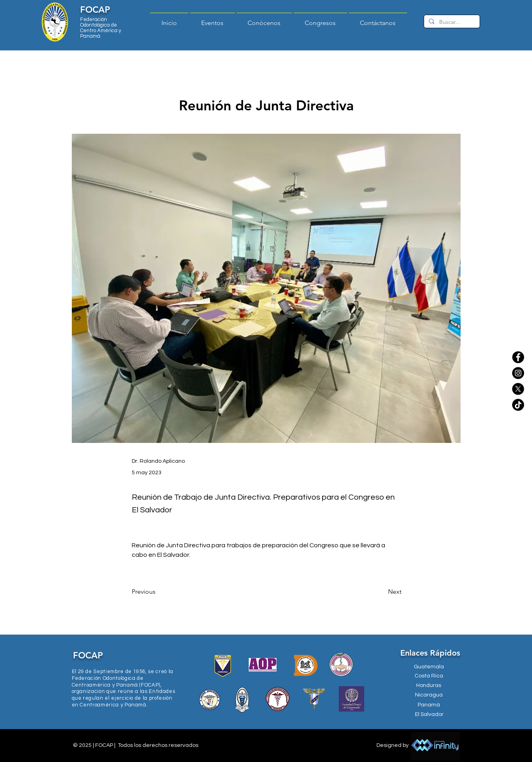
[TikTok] (518, 405)
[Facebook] (518, 357)
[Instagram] (518, 373)
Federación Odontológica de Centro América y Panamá (101, 28)
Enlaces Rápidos (430, 653)
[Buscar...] (451, 22)
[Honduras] (429, 686)
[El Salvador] (429, 715)
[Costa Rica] (429, 676)
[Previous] (158, 592)
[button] (264, 19)
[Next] (382, 592)
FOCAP (95, 10)
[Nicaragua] (429, 695)
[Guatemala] (429, 667)
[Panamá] (429, 705)
